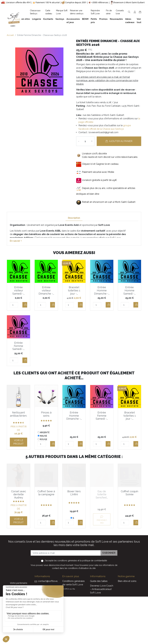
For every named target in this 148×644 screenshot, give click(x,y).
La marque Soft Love (101, 627)
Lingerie (122, 595)
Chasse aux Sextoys (73, 626)
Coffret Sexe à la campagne (46, 493)
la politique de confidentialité (93, 561)
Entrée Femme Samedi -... (18, 346)
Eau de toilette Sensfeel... (102, 494)
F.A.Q (65, 597)
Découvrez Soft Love (74, 631)
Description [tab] (74, 218)
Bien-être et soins (127, 581)
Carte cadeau (97, 623)
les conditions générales (66, 561)
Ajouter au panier (119, 141)
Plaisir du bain (125, 586)
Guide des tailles (99, 581)
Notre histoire (69, 602)
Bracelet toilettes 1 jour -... (74, 290)
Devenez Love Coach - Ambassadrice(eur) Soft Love (102, 589)
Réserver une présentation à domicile (70, 610)
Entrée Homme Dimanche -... (102, 290)
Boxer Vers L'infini (74, 493)
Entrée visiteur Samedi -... (18, 290)
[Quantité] (85, 141)
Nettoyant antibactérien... (18, 416)
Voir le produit (18, 442)
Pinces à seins (46, 414)
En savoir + (16, 241)
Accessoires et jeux (128, 590)
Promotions (96, 613)
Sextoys (122, 604)
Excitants (123, 600)
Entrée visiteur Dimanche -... (46, 290)
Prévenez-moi (102, 520)
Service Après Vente (101, 632)
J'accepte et (76, 561)
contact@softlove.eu (49, 581)
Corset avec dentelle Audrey (19, 494)
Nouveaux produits (100, 618)
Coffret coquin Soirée (129, 493)
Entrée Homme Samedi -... (129, 290)
